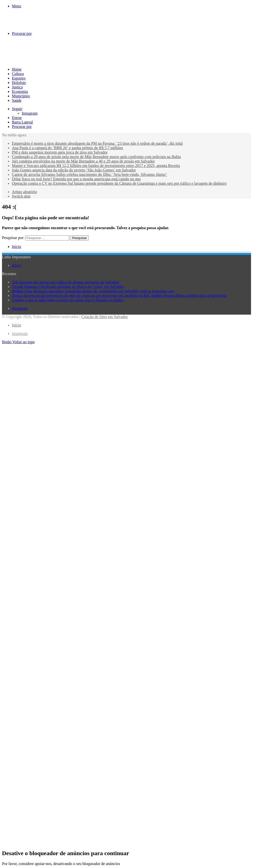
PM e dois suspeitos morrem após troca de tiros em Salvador (60, 152)
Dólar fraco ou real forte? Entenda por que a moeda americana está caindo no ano (76, 179)
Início (16, 247)
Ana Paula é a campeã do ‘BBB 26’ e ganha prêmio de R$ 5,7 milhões (67, 148)
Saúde (17, 100)
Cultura (18, 74)
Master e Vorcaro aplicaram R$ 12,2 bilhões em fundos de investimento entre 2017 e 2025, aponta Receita (96, 166)
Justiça (17, 87)
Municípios (21, 96)
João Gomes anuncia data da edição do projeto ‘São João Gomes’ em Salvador (74, 170)
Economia (20, 91)
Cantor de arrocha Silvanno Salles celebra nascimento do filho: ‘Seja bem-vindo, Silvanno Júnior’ (89, 174)
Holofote (19, 83)
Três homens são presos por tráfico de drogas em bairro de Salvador (65, 282)
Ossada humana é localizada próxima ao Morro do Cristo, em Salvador (68, 287)
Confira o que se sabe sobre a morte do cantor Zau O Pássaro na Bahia (68, 300)
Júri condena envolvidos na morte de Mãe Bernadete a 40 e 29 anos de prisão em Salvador (83, 161)
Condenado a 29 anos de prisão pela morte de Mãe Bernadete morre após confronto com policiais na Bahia (96, 157)
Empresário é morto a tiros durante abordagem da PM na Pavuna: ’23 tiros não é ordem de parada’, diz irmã (97, 143)
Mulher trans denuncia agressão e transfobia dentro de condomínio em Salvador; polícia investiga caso (93, 291)
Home (17, 69)
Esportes (19, 78)
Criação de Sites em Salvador (105, 317)
